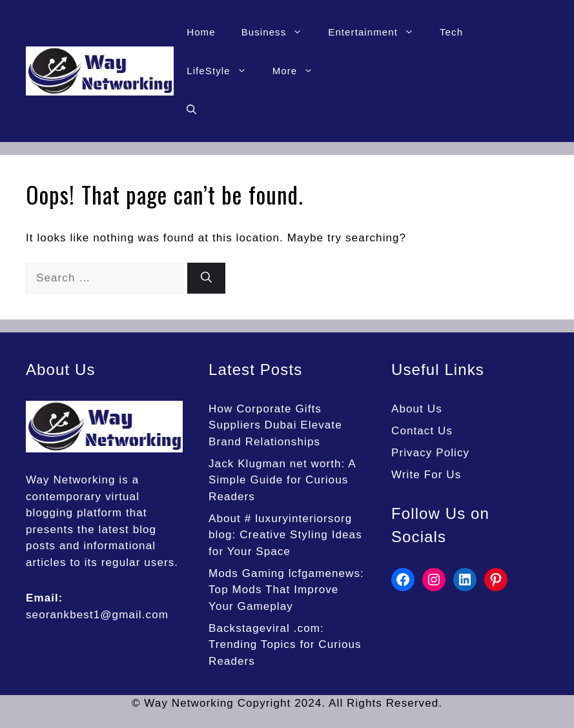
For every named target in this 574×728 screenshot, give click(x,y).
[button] (191, 110)
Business (279, 32)
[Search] (206, 278)
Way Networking (71, 480)
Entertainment (377, 32)
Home (201, 32)
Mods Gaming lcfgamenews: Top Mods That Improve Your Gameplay (286, 590)
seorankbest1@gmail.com (97, 615)
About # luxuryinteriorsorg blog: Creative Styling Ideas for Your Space (285, 535)
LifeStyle (223, 71)
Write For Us (426, 475)
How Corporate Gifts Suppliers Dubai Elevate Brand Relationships (275, 425)
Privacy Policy (430, 453)
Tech (451, 32)
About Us (417, 409)
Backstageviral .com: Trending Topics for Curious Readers (285, 645)
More (300, 71)
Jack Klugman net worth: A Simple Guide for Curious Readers (282, 480)
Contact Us (422, 431)
